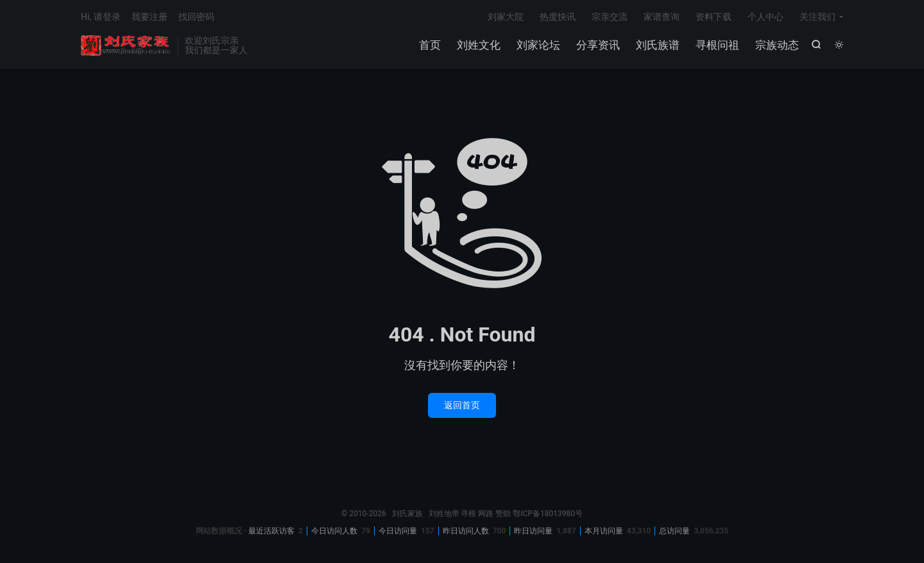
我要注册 (150, 17)
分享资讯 (598, 45)
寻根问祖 (717, 45)
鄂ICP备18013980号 (548, 514)
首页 (430, 45)
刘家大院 (506, 17)
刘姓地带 (444, 514)
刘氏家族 (126, 46)
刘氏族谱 (658, 45)
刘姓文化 (479, 45)
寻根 (468, 514)
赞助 (503, 514)
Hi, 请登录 (101, 17)
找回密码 (196, 17)
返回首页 (462, 405)
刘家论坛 (538, 45)
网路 (486, 514)
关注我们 (817, 17)
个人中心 (766, 17)
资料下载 (714, 17)
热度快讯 (558, 17)
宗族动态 (777, 45)
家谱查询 (662, 17)
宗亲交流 (610, 17)
